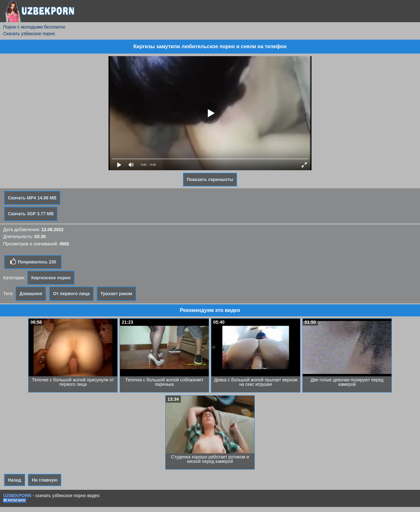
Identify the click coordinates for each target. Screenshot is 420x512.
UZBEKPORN (17, 496)
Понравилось (33, 262)
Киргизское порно (51, 278)
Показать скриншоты (210, 179)
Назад (15, 480)
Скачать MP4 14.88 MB (32, 198)
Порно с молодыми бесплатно (34, 27)
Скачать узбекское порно (29, 34)
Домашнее (31, 294)
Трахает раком (116, 294)
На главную (45, 480)
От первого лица (71, 294)
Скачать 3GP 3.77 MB (31, 214)
